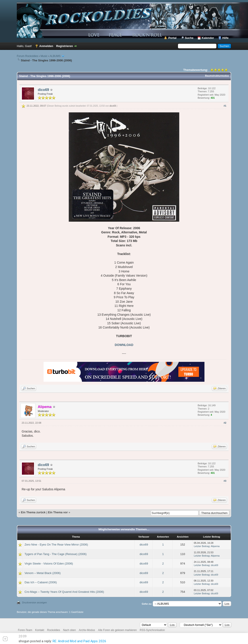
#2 (225, 423)
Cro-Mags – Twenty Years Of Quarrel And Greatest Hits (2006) (64, 592)
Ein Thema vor (58, 512)
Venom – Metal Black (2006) (43, 573)
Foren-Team (25, 630)
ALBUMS (55, 56)
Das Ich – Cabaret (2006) (41, 582)
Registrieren (65, 46)
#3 (225, 481)
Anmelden (46, 46)
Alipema (215, 546)
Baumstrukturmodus (217, 76)
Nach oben (69, 630)
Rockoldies (54, 630)
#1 (225, 106)
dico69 (43, 90)
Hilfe (225, 38)
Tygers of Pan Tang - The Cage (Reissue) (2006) (56, 554)
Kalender (208, 38)
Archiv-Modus (87, 630)
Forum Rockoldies (28, 56)
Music (44, 56)
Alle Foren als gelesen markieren (117, 630)
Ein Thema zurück (33, 512)
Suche (189, 38)
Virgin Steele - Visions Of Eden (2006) (49, 564)
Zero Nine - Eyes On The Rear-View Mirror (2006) (56, 545)
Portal (172, 38)
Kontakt (40, 630)
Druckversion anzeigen (34, 602)
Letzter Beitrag (202, 546)
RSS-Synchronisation (152, 630)
